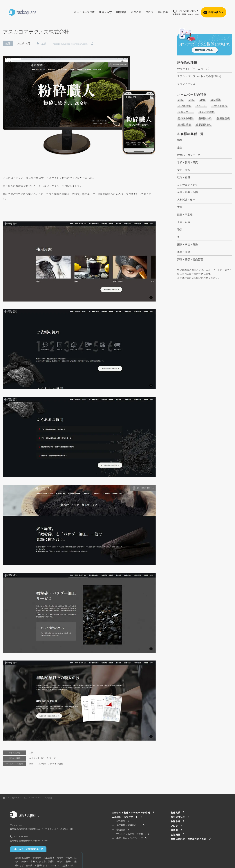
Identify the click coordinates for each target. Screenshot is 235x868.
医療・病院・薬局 (187, 244)
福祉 (180, 140)
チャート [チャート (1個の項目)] (201, 106)
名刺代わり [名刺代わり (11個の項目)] (205, 119)
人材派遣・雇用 (186, 200)
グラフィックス (186, 84)
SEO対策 (42, 764)
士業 (180, 148)
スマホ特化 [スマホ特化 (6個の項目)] (184, 106)
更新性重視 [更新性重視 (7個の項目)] (184, 125)
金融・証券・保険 (187, 192)
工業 (31, 753)
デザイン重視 (57, 764)
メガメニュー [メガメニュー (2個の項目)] (186, 112)
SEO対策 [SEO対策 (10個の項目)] (216, 100)
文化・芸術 (184, 170)
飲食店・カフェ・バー (190, 155)
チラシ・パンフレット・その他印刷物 (199, 76)
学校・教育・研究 (187, 162)
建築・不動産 (185, 215)
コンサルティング (187, 185)
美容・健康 (184, 252)
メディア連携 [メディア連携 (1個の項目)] (206, 112)
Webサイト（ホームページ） (43, 758)
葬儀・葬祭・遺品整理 (190, 259)
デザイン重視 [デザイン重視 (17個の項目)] (219, 106)
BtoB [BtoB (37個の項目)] (181, 100)
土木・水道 (184, 222)
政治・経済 (184, 177)
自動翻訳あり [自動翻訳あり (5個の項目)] (204, 125)
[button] (41, 43)
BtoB (31, 764)
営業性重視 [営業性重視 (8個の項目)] (223, 119)
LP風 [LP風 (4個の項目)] (203, 100)
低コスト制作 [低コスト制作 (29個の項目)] (186, 119)
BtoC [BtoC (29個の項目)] (192, 100)
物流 (180, 229)
